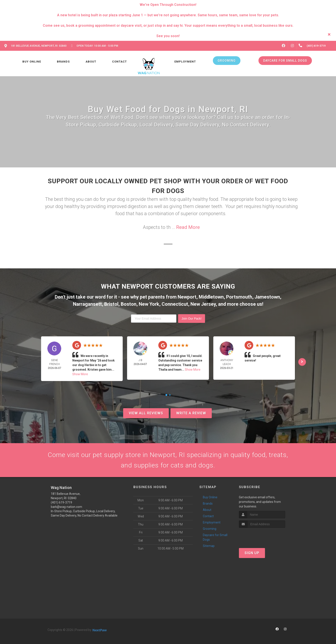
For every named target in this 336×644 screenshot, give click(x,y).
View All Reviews (146, 413)
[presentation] (262, 536)
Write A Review (191, 413)
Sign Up (252, 553)
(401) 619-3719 (61, 502)
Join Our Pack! (192, 319)
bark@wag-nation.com (66, 507)
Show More (80, 374)
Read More (188, 227)
